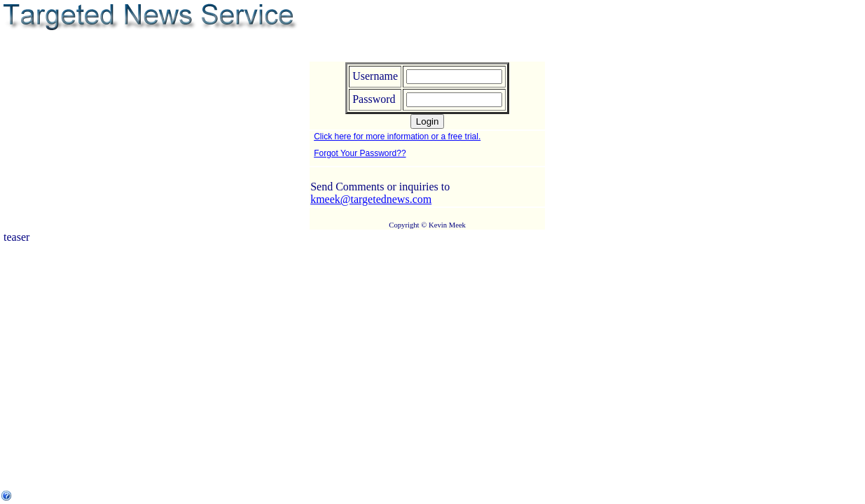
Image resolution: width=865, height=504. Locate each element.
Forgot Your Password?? (360, 153)
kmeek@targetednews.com (371, 199)
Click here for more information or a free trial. (397, 136)
